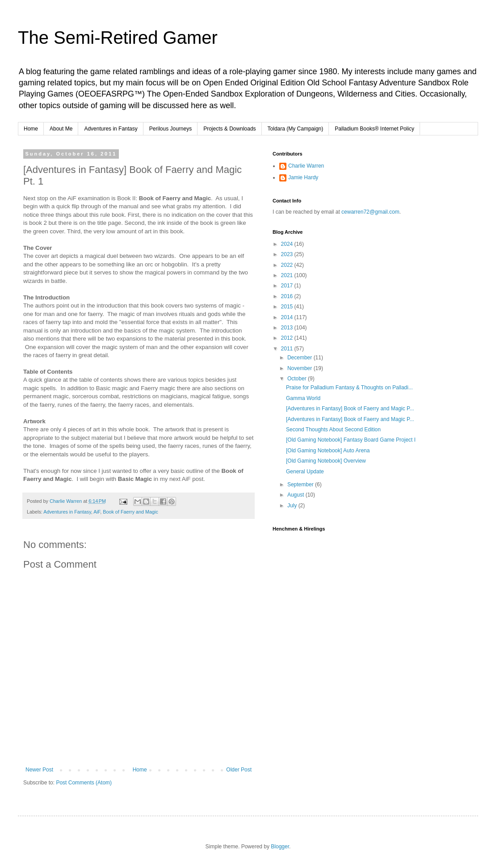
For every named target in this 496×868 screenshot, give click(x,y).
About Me (61, 129)
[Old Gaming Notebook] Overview (326, 461)
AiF (97, 512)
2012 (288, 338)
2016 (288, 296)
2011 (288, 349)
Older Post (239, 770)
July (293, 506)
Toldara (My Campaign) (296, 129)
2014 (288, 317)
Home (31, 129)
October (298, 379)
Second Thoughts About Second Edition (333, 430)
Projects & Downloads (229, 129)
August (296, 495)
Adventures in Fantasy (111, 129)
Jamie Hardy (303, 177)
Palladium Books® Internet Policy (374, 129)
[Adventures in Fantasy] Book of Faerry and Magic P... (350, 409)
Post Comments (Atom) (84, 783)
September (301, 485)
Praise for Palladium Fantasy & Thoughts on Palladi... (349, 388)
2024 (288, 244)
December (301, 358)
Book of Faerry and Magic (130, 512)
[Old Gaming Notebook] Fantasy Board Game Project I (351, 440)
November (301, 368)
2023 (288, 254)
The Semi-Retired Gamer (118, 38)
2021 (288, 275)
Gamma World (303, 398)
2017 (288, 286)
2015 (288, 307)
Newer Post (39, 770)
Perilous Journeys (170, 129)
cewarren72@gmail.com (370, 212)
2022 (288, 265)
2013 (288, 328)
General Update (305, 472)
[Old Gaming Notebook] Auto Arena (328, 451)
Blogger (280, 847)
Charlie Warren (306, 166)
